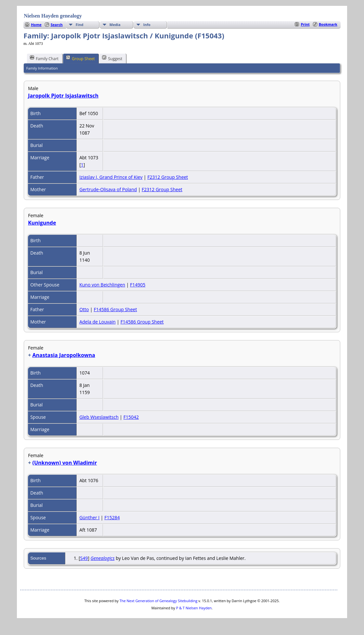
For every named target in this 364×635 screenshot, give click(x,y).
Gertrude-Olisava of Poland (108, 189)
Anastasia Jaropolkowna (64, 355)
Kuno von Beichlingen (102, 285)
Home (36, 25)
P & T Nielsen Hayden (194, 608)
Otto (84, 309)
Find (80, 25)
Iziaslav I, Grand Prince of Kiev (111, 177)
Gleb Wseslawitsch (99, 417)
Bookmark (328, 24)
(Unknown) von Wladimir (65, 463)
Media (115, 25)
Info (147, 25)
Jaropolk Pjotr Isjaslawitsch (63, 96)
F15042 (131, 417)
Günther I (89, 517)
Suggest (112, 58)
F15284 (112, 517)
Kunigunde (42, 223)
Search (57, 25)
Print (305, 24)
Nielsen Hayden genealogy (53, 16)
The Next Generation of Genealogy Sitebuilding (159, 601)
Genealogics (102, 558)
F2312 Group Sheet (168, 177)
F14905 (138, 285)
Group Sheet (80, 58)
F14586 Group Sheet (115, 309)
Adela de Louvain (97, 322)
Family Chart (44, 58)
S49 (84, 558)
